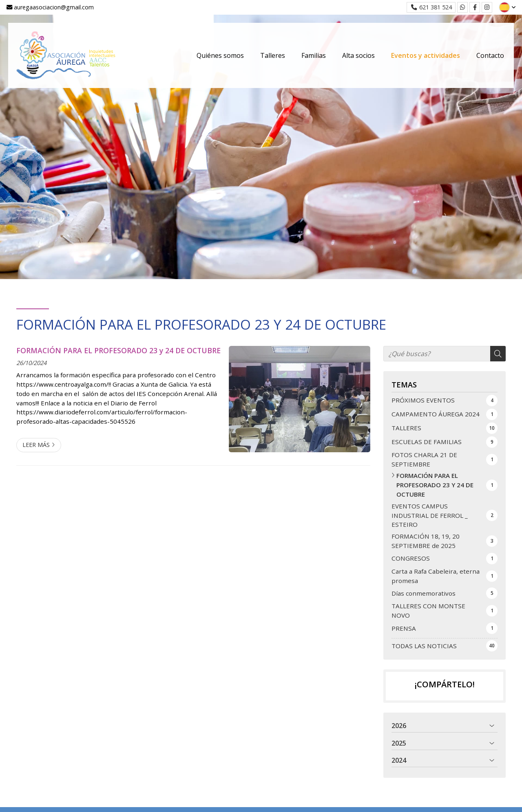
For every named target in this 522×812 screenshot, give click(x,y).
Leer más (36, 445)
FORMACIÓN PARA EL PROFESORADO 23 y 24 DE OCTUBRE (118, 350)
